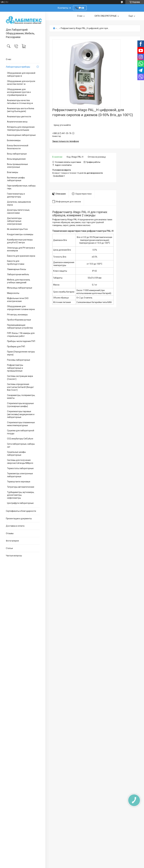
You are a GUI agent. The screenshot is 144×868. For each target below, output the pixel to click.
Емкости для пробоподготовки (16, 263)
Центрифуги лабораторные (20, 503)
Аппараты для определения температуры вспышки (21, 128)
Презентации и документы (19, 519)
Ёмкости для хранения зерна (21, 256)
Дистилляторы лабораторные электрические (14, 221)
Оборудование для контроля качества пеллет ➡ (21, 83)
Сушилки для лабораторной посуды (21, 432)
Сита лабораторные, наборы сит (21, 445)
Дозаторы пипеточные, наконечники (18, 211)
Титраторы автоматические (21, 487)
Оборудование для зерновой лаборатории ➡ (21, 74)
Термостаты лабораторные (20, 468)
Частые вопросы (14, 556)
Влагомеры (13, 172)
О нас (9, 59)
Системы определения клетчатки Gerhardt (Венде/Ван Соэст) (20, 387)
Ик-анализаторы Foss (17, 229)
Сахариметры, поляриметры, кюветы (21, 397)
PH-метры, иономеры (17, 315)
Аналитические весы (17, 122)
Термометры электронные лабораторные (20, 475)
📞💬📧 (80, 8)
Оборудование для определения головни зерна (21, 308)
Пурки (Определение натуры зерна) (21, 353)
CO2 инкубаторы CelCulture (20, 439)
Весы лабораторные (17, 154)
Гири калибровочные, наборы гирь (21, 187)
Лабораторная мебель (18, 274)
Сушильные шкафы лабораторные (16, 453)
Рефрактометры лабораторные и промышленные (15, 368)
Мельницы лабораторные (20, 288)
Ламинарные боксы (17, 269)
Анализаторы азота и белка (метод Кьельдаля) (21, 110)
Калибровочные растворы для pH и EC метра (20, 241)
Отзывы (10, 533)
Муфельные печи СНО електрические (18, 300)
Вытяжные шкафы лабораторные (16, 179)
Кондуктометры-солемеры (20, 234)
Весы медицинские (16, 159)
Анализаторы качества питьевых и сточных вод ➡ (20, 102)
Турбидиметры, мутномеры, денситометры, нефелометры (21, 495)
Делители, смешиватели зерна (19, 203)
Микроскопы (13, 293)
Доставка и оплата (15, 526)
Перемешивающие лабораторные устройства (20, 327)
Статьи (9, 548)
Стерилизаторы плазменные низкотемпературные (21, 424)
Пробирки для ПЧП (16, 347)
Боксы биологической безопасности (18, 147)
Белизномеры (14, 140)
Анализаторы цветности (19, 117)
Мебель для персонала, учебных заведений (19, 281)
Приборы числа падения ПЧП (21, 341)
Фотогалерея (12, 541)
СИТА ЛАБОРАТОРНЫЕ (106, 16)
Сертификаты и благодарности (21, 511)
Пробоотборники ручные (19, 320)
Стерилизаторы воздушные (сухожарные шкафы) (20, 405)
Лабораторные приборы (18, 67)
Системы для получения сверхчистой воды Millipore (20, 462)
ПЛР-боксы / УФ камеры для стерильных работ (21, 335)
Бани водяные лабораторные (21, 135)
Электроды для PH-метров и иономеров (21, 249)
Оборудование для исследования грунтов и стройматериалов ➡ (19, 92)
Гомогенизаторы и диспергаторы (16, 195)
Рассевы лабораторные (19, 360)
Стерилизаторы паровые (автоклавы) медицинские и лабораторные (21, 414)
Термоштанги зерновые (19, 482)
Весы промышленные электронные (17, 166)
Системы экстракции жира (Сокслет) (20, 378)
